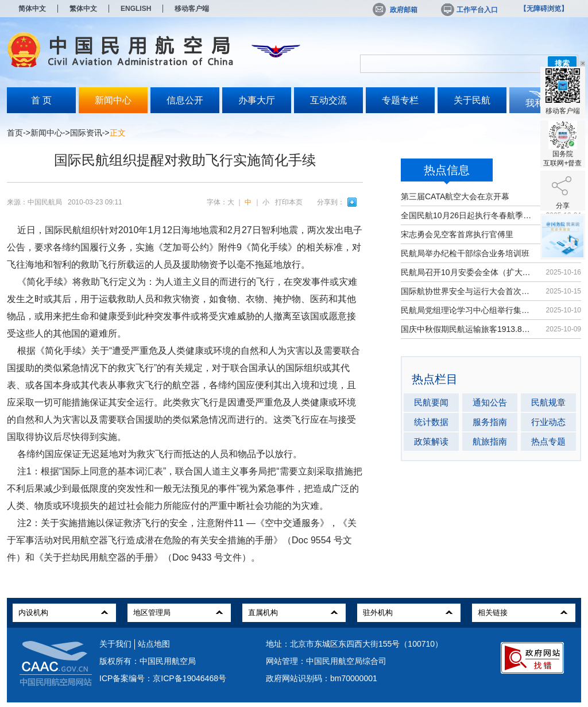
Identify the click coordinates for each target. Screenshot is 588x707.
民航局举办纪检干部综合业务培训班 (465, 253)
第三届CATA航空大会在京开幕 (455, 196)
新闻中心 (113, 100)
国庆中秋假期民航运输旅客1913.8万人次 (468, 329)
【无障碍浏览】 (544, 9)
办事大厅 (257, 100)
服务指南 (490, 422)
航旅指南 (490, 441)
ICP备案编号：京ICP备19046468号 (163, 678)
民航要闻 (431, 402)
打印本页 (289, 202)
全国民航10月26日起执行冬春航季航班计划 (468, 215)
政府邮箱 (395, 10)
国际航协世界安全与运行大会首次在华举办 (468, 291)
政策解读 (431, 441)
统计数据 (431, 422)
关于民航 (472, 100)
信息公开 (185, 100)
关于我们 (115, 644)
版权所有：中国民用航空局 (148, 661)
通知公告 (490, 402)
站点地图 (154, 644)
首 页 (41, 100)
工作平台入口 (469, 10)
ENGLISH (136, 9)
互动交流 (328, 100)
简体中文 (32, 9)
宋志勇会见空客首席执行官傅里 (457, 234)
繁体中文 (83, 9)
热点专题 (548, 441)
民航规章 (548, 402)
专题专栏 (400, 100)
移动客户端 (192, 9)
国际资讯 (86, 133)
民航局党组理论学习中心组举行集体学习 (468, 310)
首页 (15, 133)
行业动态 (548, 422)
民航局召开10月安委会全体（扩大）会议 (468, 272)
